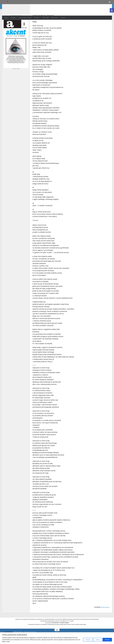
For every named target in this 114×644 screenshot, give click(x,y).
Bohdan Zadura (104, 614)
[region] (57, 638)
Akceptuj (107, 640)
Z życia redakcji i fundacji (25, 18)
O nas (6, 18)
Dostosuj (88, 640)
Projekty (13, 18)
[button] (112, 10)
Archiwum (37, 18)
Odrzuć (98, 640)
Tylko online (46, 18)
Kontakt (63, 18)
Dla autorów (54, 18)
